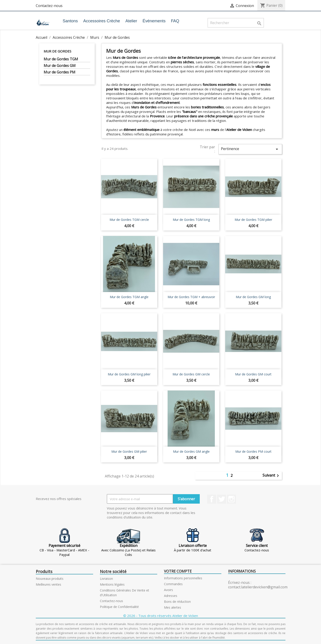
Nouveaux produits (50, 579)
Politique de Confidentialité (119, 607)
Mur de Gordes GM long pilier (129, 374)
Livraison (106, 579)
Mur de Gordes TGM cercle (129, 220)
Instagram (231, 499)
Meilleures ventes (48, 584)
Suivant (272, 476)
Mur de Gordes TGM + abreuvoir (191, 297)
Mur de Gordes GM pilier (129, 451)
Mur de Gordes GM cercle (191, 374)
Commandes (173, 584)
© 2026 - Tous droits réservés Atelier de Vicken (161, 616)
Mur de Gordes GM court (253, 374)
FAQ (175, 21)
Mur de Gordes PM (59, 72)
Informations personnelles (183, 578)
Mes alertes (173, 607)
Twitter (222, 499)
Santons (70, 21)
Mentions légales (112, 584)
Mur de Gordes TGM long (191, 220)
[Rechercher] (236, 23)
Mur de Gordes (57, 51)
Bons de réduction (177, 602)
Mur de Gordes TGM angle (129, 297)
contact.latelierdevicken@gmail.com (258, 587)
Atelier (131, 21)
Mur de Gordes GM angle (191, 451)
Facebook (212, 499)
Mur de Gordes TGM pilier (253, 220)
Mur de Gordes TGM (61, 59)
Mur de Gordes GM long (253, 297)
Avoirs (168, 590)
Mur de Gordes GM (60, 66)
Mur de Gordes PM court (253, 451)
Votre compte (178, 571)
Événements (154, 21)
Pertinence (250, 149)
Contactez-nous (49, 6)
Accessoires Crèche (102, 21)
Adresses (171, 596)
